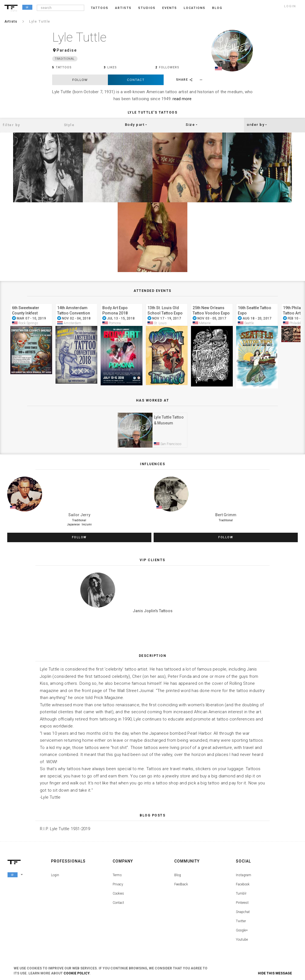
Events (170, 8)
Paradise (67, 50)
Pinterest (242, 903)
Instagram (244, 875)
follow (80, 80)
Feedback (181, 885)
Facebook (243, 885)
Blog (178, 875)
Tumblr (241, 894)
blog (217, 8)
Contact (136, 80)
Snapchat (243, 912)
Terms (117, 875)
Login (55, 875)
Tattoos (100, 8)
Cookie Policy (77, 973)
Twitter (241, 921)
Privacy (118, 885)
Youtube (242, 940)
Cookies (118, 894)
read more (182, 99)
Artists (123, 8)
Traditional (65, 59)
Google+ (242, 931)
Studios (147, 8)
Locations (195, 8)
